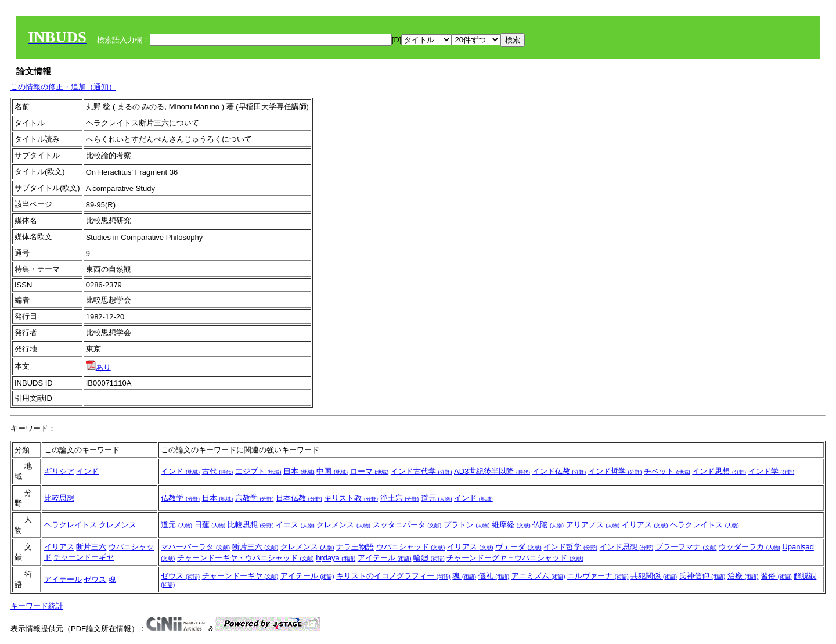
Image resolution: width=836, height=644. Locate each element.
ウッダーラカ (749, 547)
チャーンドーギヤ (84, 557)
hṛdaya (336, 558)
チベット (667, 471)
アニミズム (538, 576)
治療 (743, 576)
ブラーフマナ (686, 547)
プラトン (467, 525)
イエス (295, 525)
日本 (299, 471)
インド (87, 471)
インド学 (772, 471)
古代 (218, 471)
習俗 (776, 576)
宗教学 (255, 498)
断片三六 (91, 547)
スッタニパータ (407, 525)
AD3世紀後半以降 (492, 471)
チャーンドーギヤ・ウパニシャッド (246, 558)
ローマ (370, 471)
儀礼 (494, 576)
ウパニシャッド (411, 547)
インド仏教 (559, 471)
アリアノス (593, 525)
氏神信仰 (702, 576)
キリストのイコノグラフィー (393, 576)
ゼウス (95, 579)
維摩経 (511, 525)
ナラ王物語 (355, 547)
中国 (332, 471)
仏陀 (548, 525)
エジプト (258, 471)
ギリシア (59, 471)
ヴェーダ (518, 547)
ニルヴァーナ (598, 576)
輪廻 (429, 558)
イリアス (645, 525)
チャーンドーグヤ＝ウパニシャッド (515, 558)
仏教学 (180, 498)
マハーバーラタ (195, 547)
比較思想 (59, 498)
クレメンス (118, 525)
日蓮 (210, 525)
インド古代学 (421, 471)
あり (98, 367)
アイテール (385, 558)
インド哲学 (615, 471)
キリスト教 (351, 498)
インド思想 (719, 471)
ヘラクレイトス (71, 525)
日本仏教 (299, 498)
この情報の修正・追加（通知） (63, 87)
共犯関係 (654, 576)
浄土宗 (400, 498)
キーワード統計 (37, 606)
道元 (437, 498)
